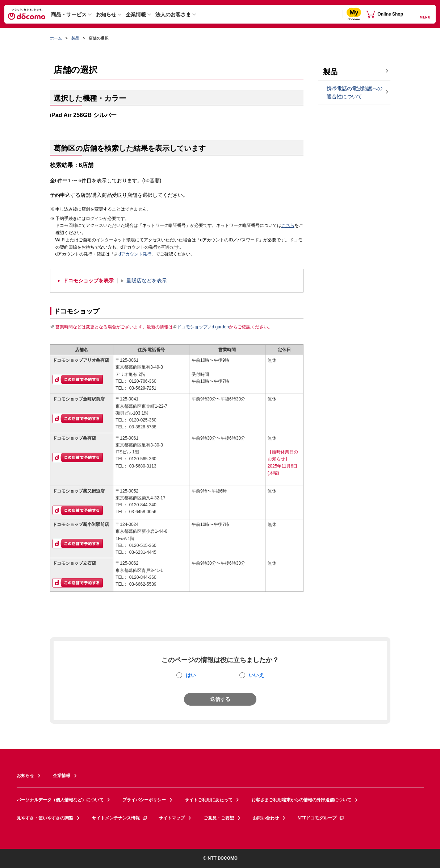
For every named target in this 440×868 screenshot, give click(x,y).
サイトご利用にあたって (209, 800)
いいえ (256, 675)
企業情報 (136, 14)
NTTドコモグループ (321, 818)
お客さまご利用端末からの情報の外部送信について (301, 800)
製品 (75, 38)
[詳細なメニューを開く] (425, 14)
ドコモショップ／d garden (201, 327)
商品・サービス (69, 14)
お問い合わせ (266, 818)
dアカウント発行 (133, 254)
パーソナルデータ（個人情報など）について (60, 800)
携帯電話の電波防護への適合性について (355, 93)
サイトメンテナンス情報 (120, 818)
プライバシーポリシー (144, 800)
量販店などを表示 (147, 281)
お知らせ (106, 14)
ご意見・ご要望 (219, 818)
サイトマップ (172, 818)
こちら (288, 225)
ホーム (56, 38)
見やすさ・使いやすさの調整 (45, 818)
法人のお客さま (173, 14)
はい (191, 675)
